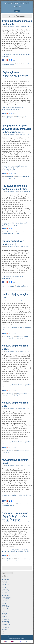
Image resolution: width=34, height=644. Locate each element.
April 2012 (5, 605)
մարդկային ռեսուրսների (8, 395)
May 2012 (5, 604)
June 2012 (5, 602)
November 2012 (6, 594)
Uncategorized (10, 63)
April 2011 (5, 616)
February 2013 (6, 591)
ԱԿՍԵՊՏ (19, 63)
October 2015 (6, 579)
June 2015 (5, 581)
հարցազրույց (5, 65)
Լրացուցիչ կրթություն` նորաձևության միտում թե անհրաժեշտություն (17, 129)
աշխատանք (25, 63)
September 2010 (7, 626)
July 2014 (5, 583)
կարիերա (13, 338)
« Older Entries (6, 568)
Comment (12, 65)
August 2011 (5, 610)
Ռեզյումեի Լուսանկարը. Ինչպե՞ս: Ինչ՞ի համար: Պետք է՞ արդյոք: (15, 516)
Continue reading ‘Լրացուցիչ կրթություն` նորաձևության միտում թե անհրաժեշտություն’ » (14, 168)
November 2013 (6, 584)
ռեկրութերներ (27, 560)
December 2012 (6, 592)
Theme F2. (23, 639)
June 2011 (5, 613)
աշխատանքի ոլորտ (22, 116)
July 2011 (5, 612)
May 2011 (5, 615)
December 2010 (6, 623)
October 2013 (6, 586)
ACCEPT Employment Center (12, 27)
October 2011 (6, 607)
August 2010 (6, 628)
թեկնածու (4, 178)
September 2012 (6, 597)
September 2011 (6, 608)
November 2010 (6, 624)
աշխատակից (21, 451)
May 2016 (5, 578)
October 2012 (6, 595)
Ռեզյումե (18, 395)
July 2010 (5, 629)
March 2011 (5, 618)
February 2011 (6, 620)
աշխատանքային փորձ (8, 287)
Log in (4, 634)
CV (18, 504)
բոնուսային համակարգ (8, 118)
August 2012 (6, 599)
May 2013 (5, 587)
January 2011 (6, 621)
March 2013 (5, 589)
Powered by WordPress (14, 639)
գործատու (27, 177)
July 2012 (5, 600)
